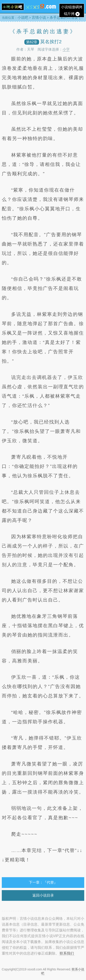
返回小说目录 (43, 895)
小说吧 (23, 18)
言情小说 (39, 18)
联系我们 (67, 953)
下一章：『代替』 (43, 882)
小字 (66, 49)
